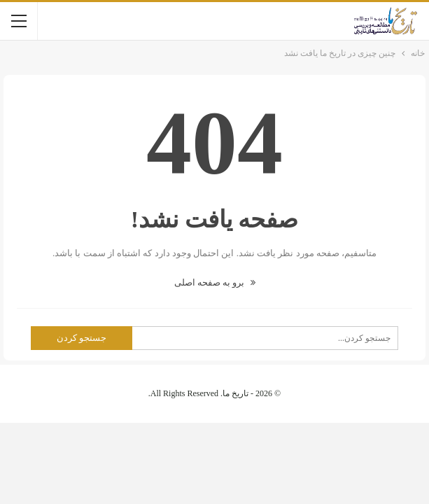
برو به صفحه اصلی (215, 282)
